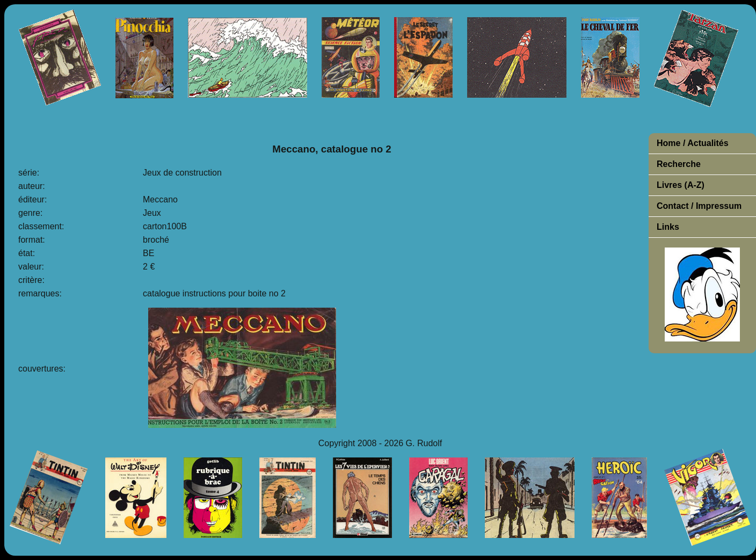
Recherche (679, 164)
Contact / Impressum (699, 206)
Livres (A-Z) (681, 185)
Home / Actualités (693, 143)
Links (668, 227)
